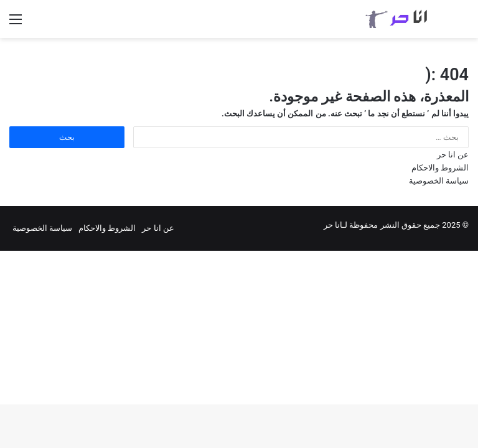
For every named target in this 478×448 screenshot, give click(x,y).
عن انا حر (453, 155)
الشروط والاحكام (440, 168)
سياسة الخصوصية (439, 181)
